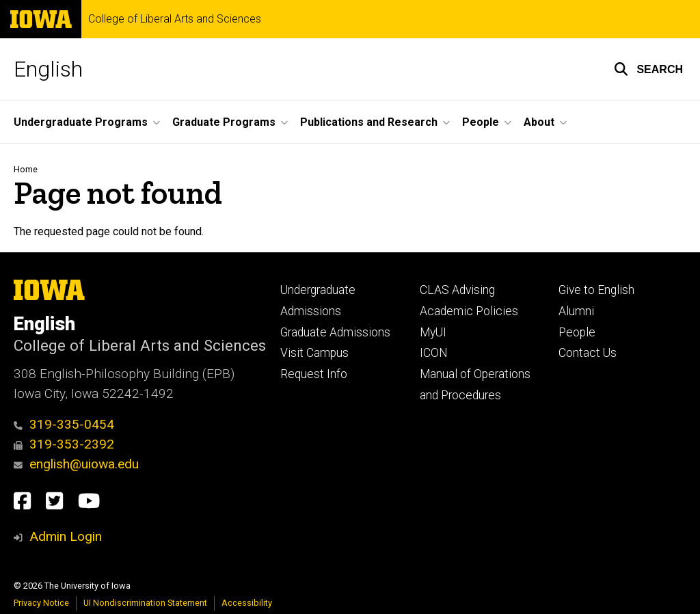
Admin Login (66, 536)
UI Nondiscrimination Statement (145, 603)
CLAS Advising (457, 290)
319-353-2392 (64, 444)
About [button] (539, 122)
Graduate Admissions (335, 332)
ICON (434, 353)
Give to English (596, 290)
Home (26, 169)
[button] (648, 69)
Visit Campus (314, 353)
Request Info (314, 374)
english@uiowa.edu (76, 464)
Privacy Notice (41, 603)
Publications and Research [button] (369, 122)
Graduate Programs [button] (224, 122)
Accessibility (247, 603)
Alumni (576, 311)
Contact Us (588, 353)
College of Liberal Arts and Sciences (175, 19)
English (48, 69)
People (577, 332)
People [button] (481, 122)
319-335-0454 (64, 424)
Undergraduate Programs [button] (81, 122)
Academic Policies (469, 311)
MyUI (433, 332)
